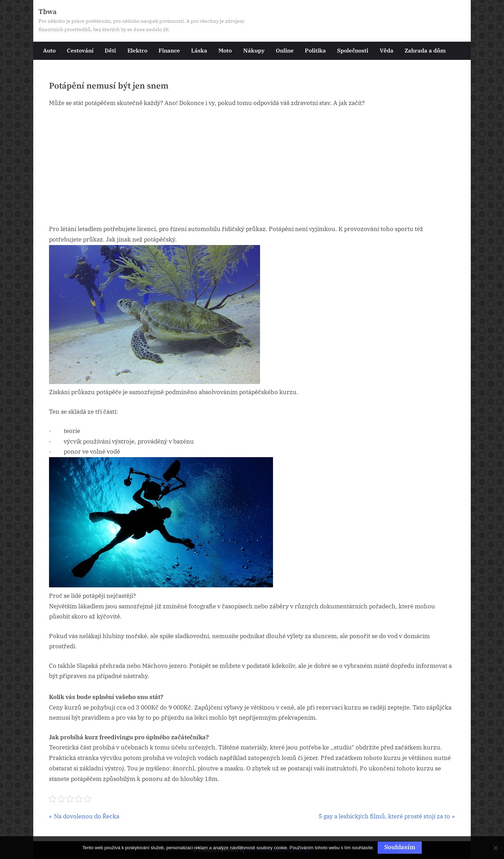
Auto (49, 50)
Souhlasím (400, 847)
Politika (315, 50)
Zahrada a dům (425, 50)
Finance (169, 50)
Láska (199, 50)
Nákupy (254, 50)
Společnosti (353, 50)
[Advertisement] (252, 166)
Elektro (137, 50)
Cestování (80, 50)
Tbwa (48, 12)
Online (285, 50)
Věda (387, 50)
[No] (495, 848)
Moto (225, 50)
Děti (110, 50)
